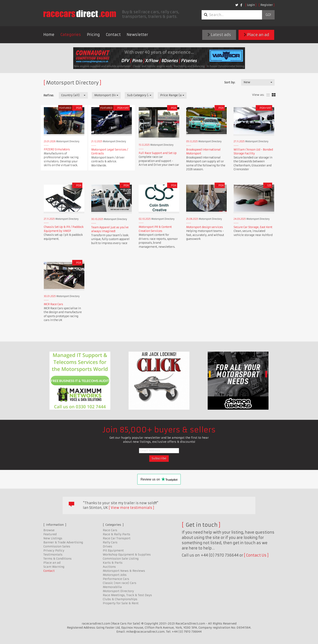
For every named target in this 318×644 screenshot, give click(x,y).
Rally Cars (110, 542)
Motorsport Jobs (115, 575)
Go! (268, 15)
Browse (49, 530)
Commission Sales (57, 546)
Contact (113, 35)
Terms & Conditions (57, 559)
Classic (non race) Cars (120, 583)
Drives (107, 546)
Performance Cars (116, 579)
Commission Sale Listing (121, 559)
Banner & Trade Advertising (63, 542)
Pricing (93, 35)
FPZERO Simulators (57, 149)
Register (267, 5)
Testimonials (53, 555)
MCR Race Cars (53, 304)
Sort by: (230, 82)
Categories (71, 35)
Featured (50, 534)
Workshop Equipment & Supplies (127, 555)
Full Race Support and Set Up (158, 153)
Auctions (109, 567)
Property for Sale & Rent (121, 603)
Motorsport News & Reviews (124, 571)
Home (49, 35)
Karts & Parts (113, 563)
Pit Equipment (113, 550)
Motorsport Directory (118, 591)
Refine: (49, 95)
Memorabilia (112, 587)
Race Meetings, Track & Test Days (127, 595)
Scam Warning (54, 567)
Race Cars (110, 530)
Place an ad (256, 35)
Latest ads (219, 35)
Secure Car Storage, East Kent (253, 227)
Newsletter (137, 35)
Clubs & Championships (120, 599)
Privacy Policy (54, 550)
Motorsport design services (205, 227)
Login (251, 5)
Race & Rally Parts (117, 534)
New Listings (53, 538)
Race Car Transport (117, 538)
